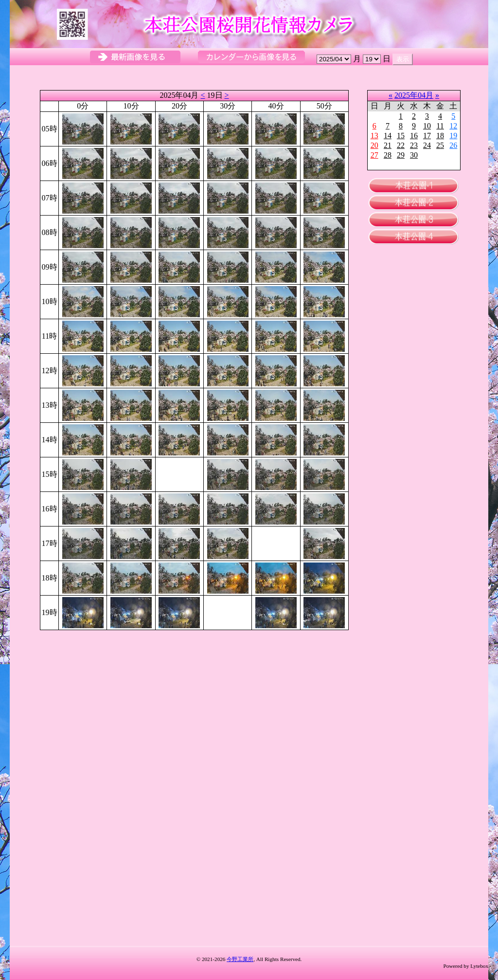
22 (401, 145)
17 (427, 136)
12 (453, 126)
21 (388, 145)
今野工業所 (240, 959)
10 (427, 126)
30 (414, 155)
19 (453, 136)
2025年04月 (414, 95)
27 (374, 155)
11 (440, 126)
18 (440, 136)
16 (414, 136)
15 (401, 136)
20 (374, 145)
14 (388, 136)
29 (401, 155)
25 (440, 145)
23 (414, 145)
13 (374, 136)
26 (453, 145)
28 (388, 155)
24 (427, 145)
